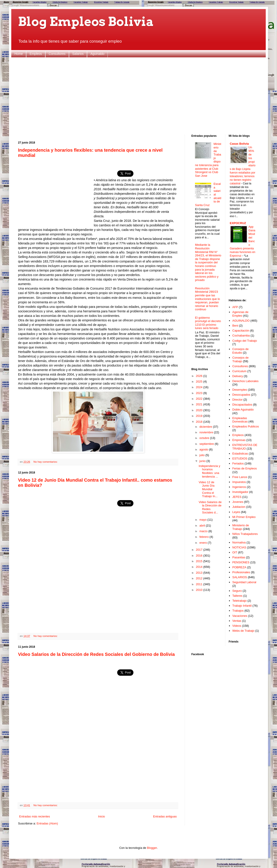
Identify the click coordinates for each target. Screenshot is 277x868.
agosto (204, 449)
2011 (200, 584)
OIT (235, 552)
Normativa (239, 542)
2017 (200, 550)
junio (203, 461)
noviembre (207, 432)
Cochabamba (241, 335)
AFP (235, 307)
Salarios (78, 54)
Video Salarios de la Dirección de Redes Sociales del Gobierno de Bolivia (96, 654)
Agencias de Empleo (240, 314)
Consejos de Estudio (240, 351)
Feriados (238, 463)
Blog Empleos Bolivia (86, 22)
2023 (200, 393)
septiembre (207, 444)
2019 (200, 416)
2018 (200, 422)
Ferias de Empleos (245, 468)
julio (203, 455)
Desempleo (240, 390)
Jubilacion (239, 507)
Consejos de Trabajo (240, 359)
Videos (237, 626)
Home (19, 54)
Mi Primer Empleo (244, 517)
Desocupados (241, 395)
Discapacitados (242, 405)
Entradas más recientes (35, 816)
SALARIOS (240, 577)
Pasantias (239, 557)
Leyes (236, 512)
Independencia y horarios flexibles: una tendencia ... (209, 471)
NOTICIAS (239, 547)
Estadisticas (240, 454)
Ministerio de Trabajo (241, 527)
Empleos (36, 54)
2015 (200, 561)
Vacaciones (240, 616)
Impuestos (239, 482)
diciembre (206, 427)
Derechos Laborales (245, 381)
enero (204, 543)
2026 (200, 376)
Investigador (240, 492)
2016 (200, 556)
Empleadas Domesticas (240, 420)
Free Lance (240, 477)
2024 (200, 387)
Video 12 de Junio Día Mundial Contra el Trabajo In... (208, 489)
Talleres (237, 596)
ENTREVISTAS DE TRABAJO (245, 447)
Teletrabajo (240, 601)
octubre (205, 438)
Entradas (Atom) (47, 823)
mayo (203, 520)
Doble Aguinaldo (243, 410)
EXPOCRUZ (238, 223)
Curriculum (239, 371)
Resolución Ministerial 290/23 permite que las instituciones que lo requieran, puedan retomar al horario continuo (207, 299)
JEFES (237, 497)
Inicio (101, 816)
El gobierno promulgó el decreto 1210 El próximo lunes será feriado (208, 323)
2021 (200, 404)
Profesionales (241, 572)
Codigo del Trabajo (245, 341)
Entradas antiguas (165, 816)
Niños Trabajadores (245, 534)
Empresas (239, 440)
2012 (200, 578)
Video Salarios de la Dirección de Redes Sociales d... (210, 507)
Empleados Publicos (246, 426)
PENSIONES (241, 562)
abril (203, 526)
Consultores (57, 54)
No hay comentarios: (45, 462)
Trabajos (238, 611)
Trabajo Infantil (242, 606)
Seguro (237, 591)
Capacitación (241, 331)
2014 (200, 567)
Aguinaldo (97, 54)
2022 (200, 399)
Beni (235, 326)
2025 (200, 382)
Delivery (238, 376)
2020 (200, 410)
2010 (200, 590)
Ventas (237, 621)
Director (238, 400)
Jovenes (238, 502)
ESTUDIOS (240, 458)
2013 (200, 573)
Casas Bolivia (239, 144)
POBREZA (239, 567)
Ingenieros (239, 487)
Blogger (152, 848)
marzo (204, 531)
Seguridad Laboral (244, 582)
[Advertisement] (138, 96)
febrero (205, 537)
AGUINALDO (241, 321)
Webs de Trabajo (243, 631)
